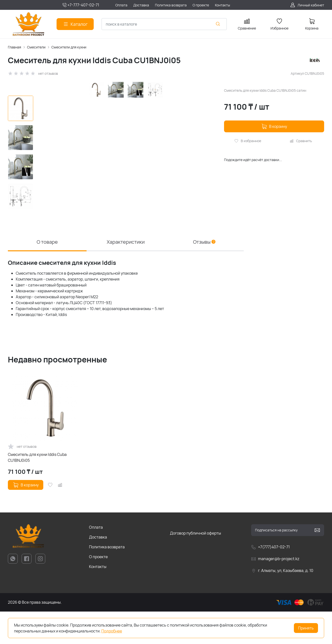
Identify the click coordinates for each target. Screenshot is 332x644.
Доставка (98, 569)
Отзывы (204, 274)
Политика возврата (107, 579)
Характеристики (126, 274)
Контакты (98, 599)
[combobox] (164, 24)
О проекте (98, 589)
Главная (15, 47)
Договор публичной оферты (196, 566)
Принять (306, 628)
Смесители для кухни (69, 47)
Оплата (96, 560)
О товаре (47, 274)
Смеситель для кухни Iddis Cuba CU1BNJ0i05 (37, 490)
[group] (128, 170)
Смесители (36, 47)
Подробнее (112, 631)
